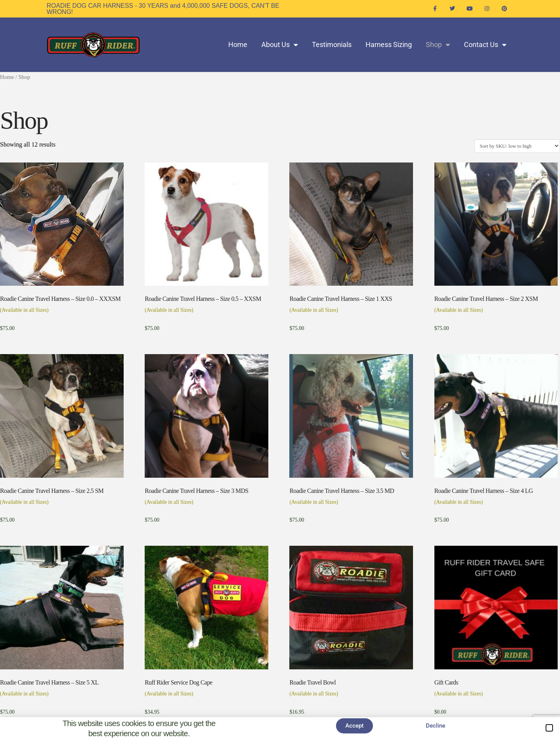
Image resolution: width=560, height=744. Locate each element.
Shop (438, 45)
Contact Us (485, 45)
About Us (280, 45)
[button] (549, 728)
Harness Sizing (389, 45)
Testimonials (332, 45)
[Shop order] (517, 146)
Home (238, 45)
